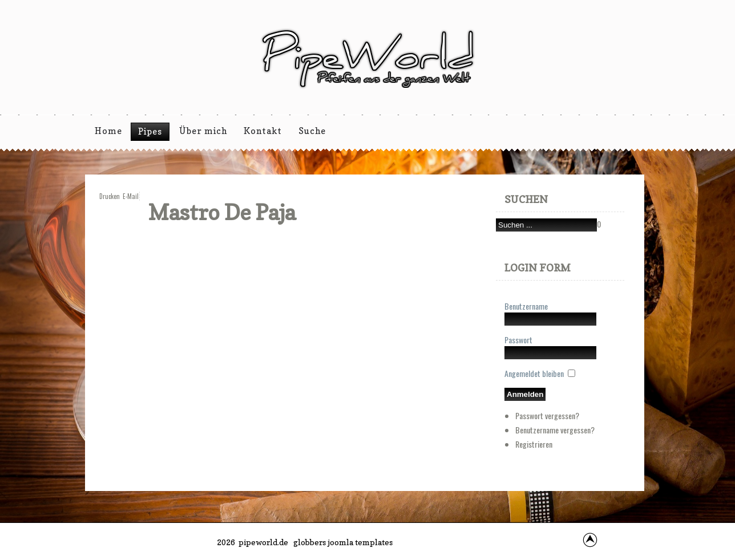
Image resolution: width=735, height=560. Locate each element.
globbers (310, 542)
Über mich (203, 131)
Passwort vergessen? (547, 415)
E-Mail (131, 196)
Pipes (150, 131)
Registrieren (534, 444)
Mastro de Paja (222, 212)
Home (108, 131)
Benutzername (526, 306)
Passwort (518, 340)
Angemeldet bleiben (534, 373)
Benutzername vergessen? (555, 430)
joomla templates (360, 542)
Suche (312, 131)
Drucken (110, 196)
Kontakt (263, 131)
